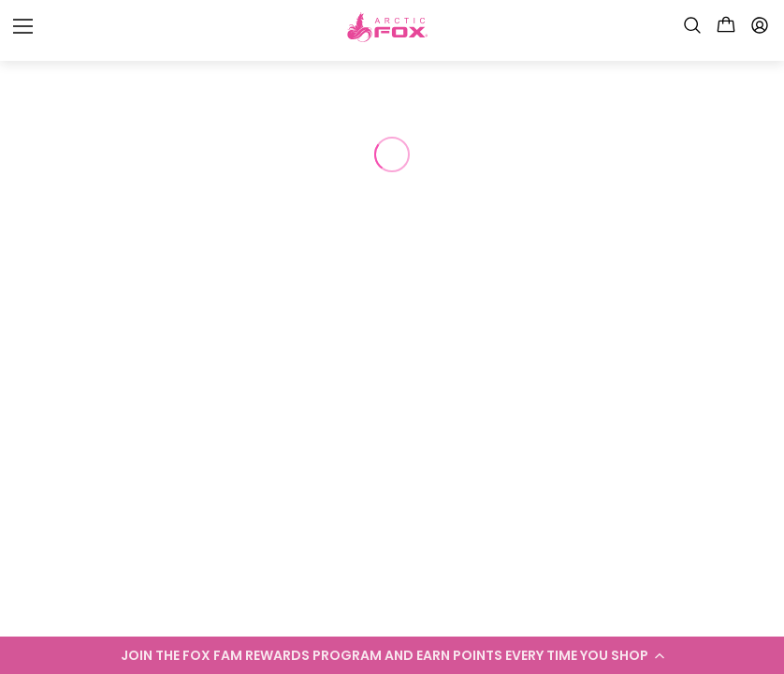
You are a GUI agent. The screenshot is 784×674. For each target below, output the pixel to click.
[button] (392, 655)
